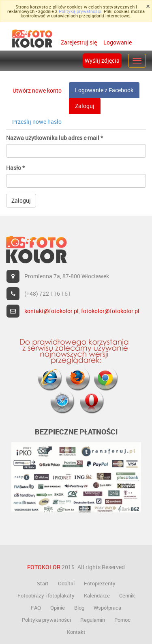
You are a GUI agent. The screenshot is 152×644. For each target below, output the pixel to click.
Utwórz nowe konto (37, 90)
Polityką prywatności (80, 11)
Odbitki (66, 583)
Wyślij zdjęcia (102, 60)
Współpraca (107, 608)
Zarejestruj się (79, 42)
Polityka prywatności (46, 620)
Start (43, 583)
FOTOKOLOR (44, 567)
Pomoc (122, 620)
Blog (79, 608)
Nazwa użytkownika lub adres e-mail (55, 138)
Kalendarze (97, 595)
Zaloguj (88, 108)
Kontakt (76, 632)
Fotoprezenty (100, 583)
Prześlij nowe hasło (37, 122)
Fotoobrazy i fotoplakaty (46, 595)
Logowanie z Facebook (104, 90)
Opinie (58, 608)
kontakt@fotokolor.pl (51, 311)
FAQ (36, 608)
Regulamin (93, 620)
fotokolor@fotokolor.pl (110, 311)
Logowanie (117, 42)
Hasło (15, 168)
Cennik (127, 595)
